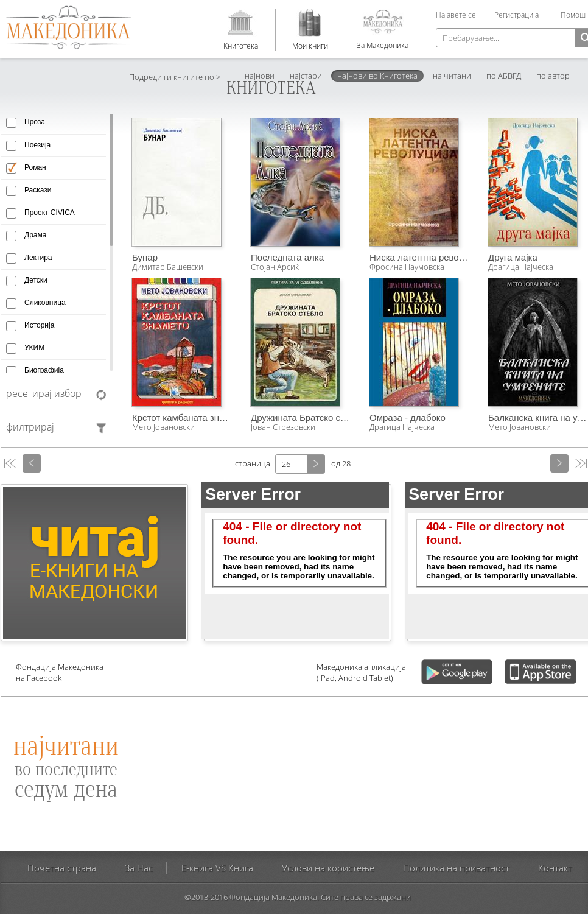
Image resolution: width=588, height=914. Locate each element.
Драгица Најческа (402, 427)
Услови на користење (328, 868)
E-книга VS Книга (217, 868)
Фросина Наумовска (407, 267)
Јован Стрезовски (283, 427)
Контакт (555, 868)
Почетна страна (62, 868)
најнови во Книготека (377, 76)
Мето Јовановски (163, 427)
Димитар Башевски (168, 267)
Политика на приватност (456, 868)
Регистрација (516, 15)
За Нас (139, 868)
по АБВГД (504, 76)
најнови (260, 76)
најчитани (452, 76)
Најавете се (456, 15)
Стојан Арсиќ (275, 267)
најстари (306, 76)
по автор (553, 76)
